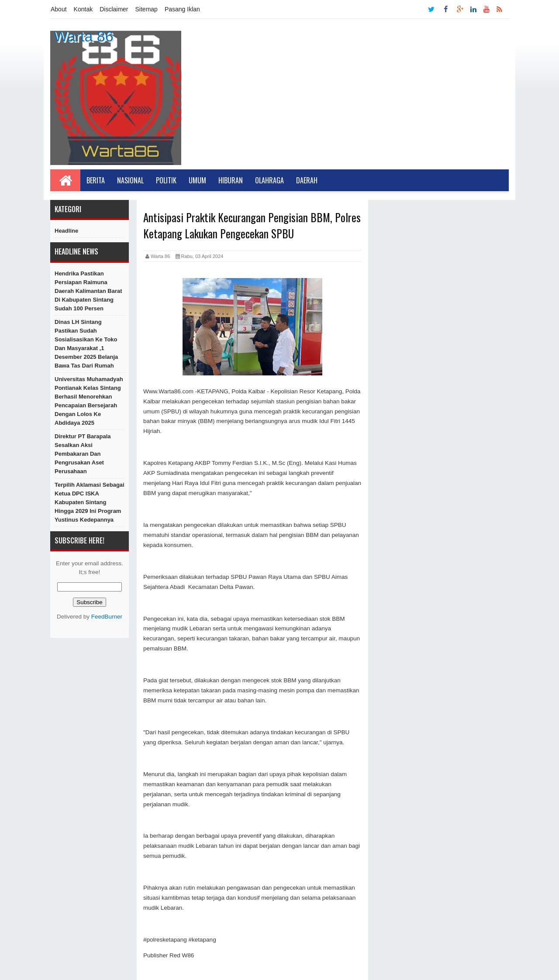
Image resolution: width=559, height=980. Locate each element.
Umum (197, 180)
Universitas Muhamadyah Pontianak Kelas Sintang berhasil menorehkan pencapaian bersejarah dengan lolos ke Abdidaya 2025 (89, 401)
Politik (166, 180)
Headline (66, 231)
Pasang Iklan (182, 9)
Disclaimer (114, 9)
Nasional (130, 180)
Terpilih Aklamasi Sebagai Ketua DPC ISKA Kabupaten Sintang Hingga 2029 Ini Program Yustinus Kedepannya (90, 502)
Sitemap (147, 9)
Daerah (307, 180)
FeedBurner (107, 617)
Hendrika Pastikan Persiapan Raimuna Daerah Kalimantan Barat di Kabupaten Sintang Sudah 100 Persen (88, 291)
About (59, 9)
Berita (96, 180)
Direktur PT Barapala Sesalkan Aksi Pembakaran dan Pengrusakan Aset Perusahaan (83, 454)
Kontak (83, 9)
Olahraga (269, 180)
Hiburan (231, 180)
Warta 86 (84, 36)
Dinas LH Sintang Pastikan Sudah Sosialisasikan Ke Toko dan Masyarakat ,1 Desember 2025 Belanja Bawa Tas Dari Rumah (86, 344)
